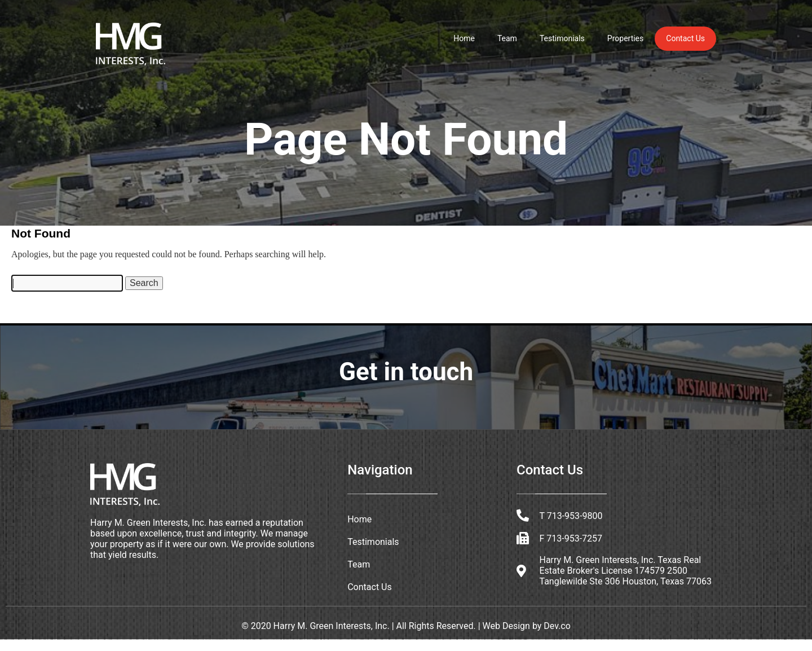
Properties (625, 38)
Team (507, 38)
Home (464, 38)
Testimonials (562, 38)
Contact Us (685, 38)
